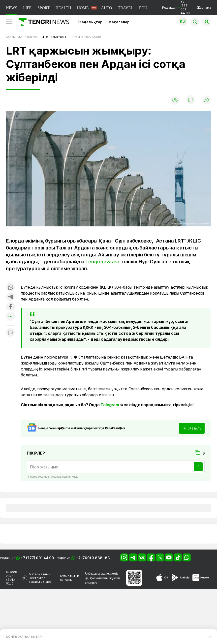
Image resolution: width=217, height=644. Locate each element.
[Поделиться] (207, 100)
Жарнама (204, 8)
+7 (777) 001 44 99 (37, 558)
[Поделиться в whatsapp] (10, 288)
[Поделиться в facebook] (10, 307)
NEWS (12, 8)
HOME (83, 8)
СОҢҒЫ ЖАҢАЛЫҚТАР (24, 637)
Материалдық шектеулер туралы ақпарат (41, 578)
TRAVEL (126, 8)
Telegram (110, 405)
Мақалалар (119, 22)
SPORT (44, 8)
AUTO (107, 8)
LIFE (27, 8)
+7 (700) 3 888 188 (93, 558)
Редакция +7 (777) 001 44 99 (176, 7)
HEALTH (63, 8)
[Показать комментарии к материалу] (10, 333)
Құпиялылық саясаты (70, 578)
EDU (143, 8)
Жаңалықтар (90, 22)
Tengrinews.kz (102, 262)
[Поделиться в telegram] (10, 297)
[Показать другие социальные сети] (10, 317)
